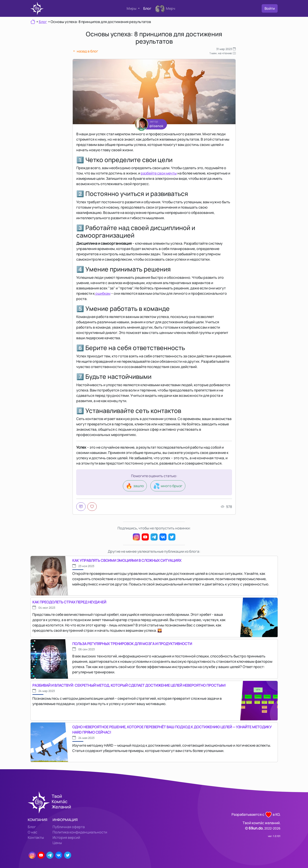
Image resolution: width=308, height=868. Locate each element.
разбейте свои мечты (159, 173)
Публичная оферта (69, 827)
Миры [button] (132, 8)
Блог (147, 8)
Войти (270, 8)
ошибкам (103, 293)
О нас (32, 832)
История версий (66, 837)
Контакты (36, 837)
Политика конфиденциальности (80, 832)
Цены (57, 843)
